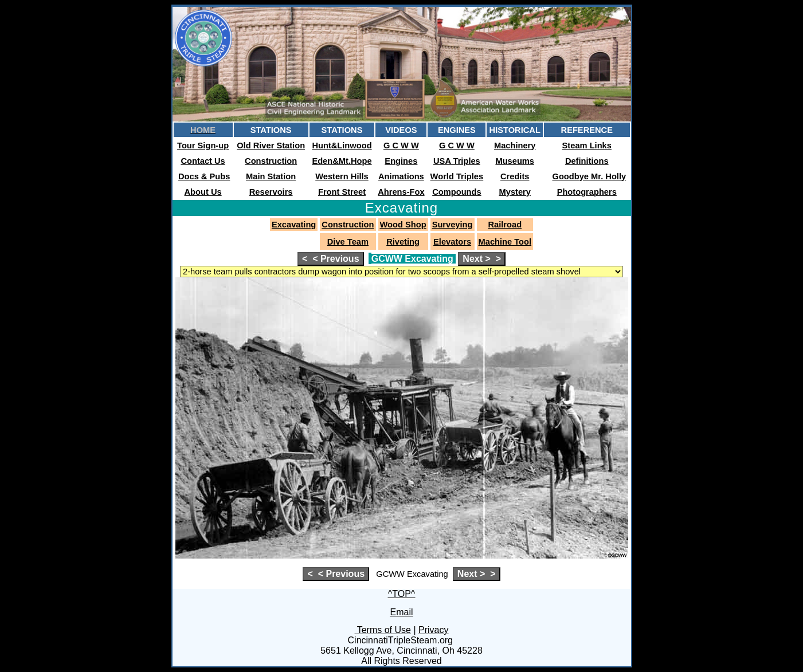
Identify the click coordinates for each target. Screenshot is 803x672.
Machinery (515, 146)
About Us (203, 192)
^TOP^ (402, 594)
